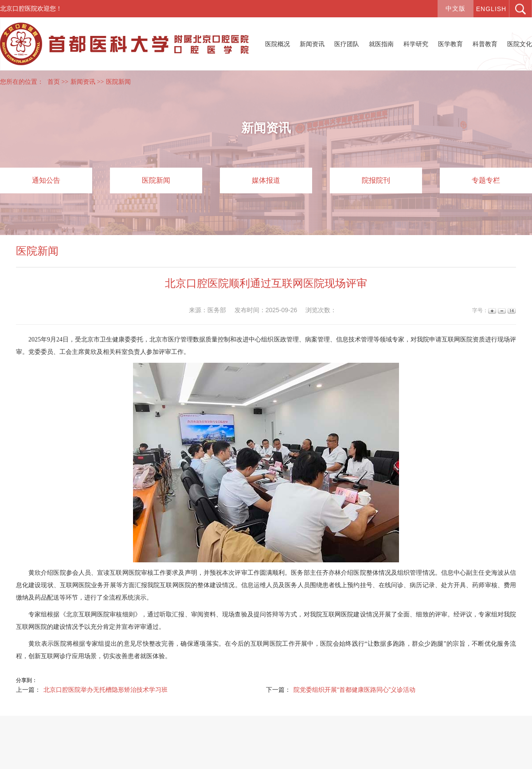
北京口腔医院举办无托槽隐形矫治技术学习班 (106, 690)
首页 (54, 82)
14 (511, 311)
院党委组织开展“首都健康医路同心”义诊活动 (354, 690)
